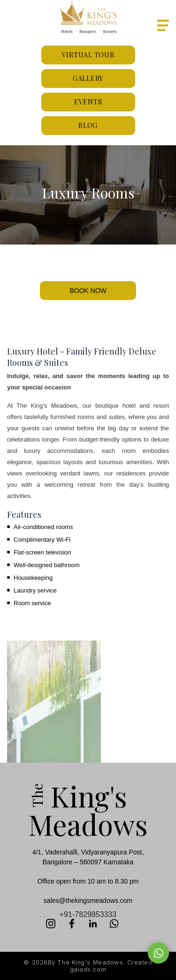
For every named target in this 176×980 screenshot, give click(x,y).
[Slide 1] (88, 262)
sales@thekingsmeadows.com (88, 901)
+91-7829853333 (88, 914)
